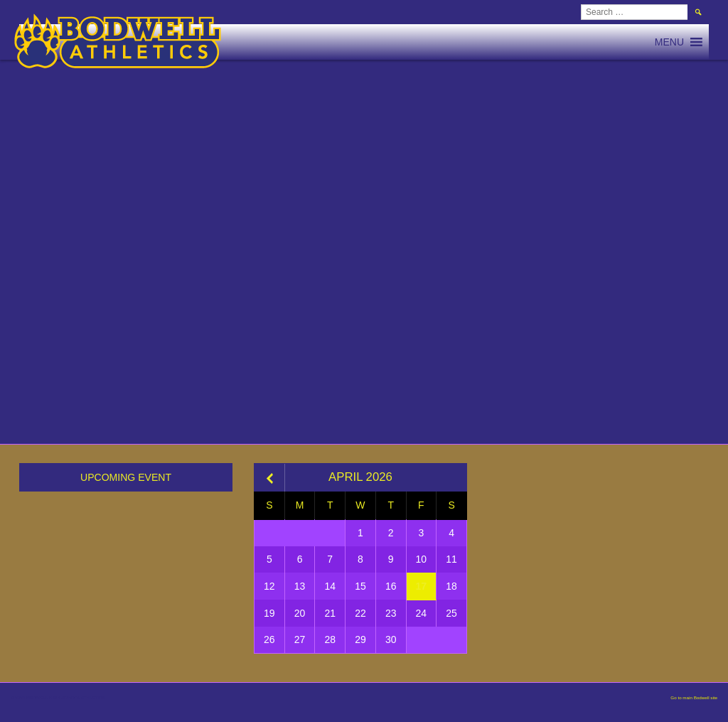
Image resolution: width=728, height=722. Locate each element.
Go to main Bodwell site (694, 697)
